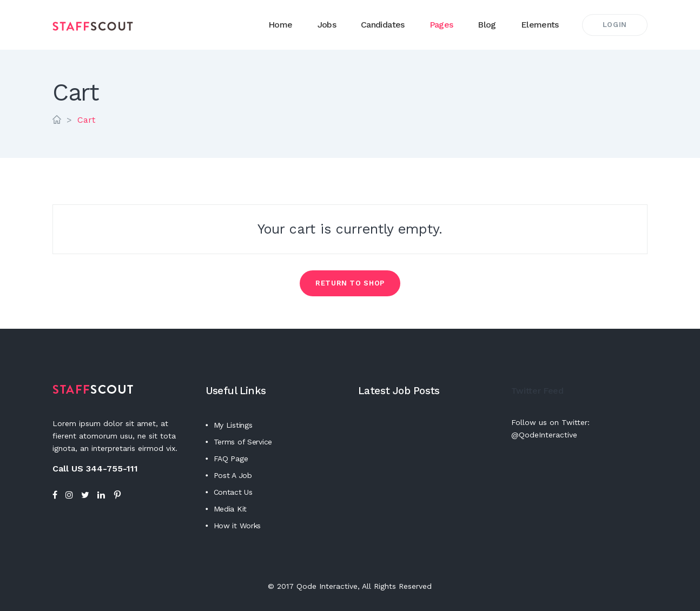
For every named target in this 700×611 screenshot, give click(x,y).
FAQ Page (231, 459)
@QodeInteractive (544, 435)
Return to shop (350, 283)
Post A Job (233, 475)
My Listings (233, 425)
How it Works (237, 526)
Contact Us (233, 492)
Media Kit (230, 509)
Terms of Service (243, 442)
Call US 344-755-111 (95, 469)
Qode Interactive (327, 586)
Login (615, 25)
